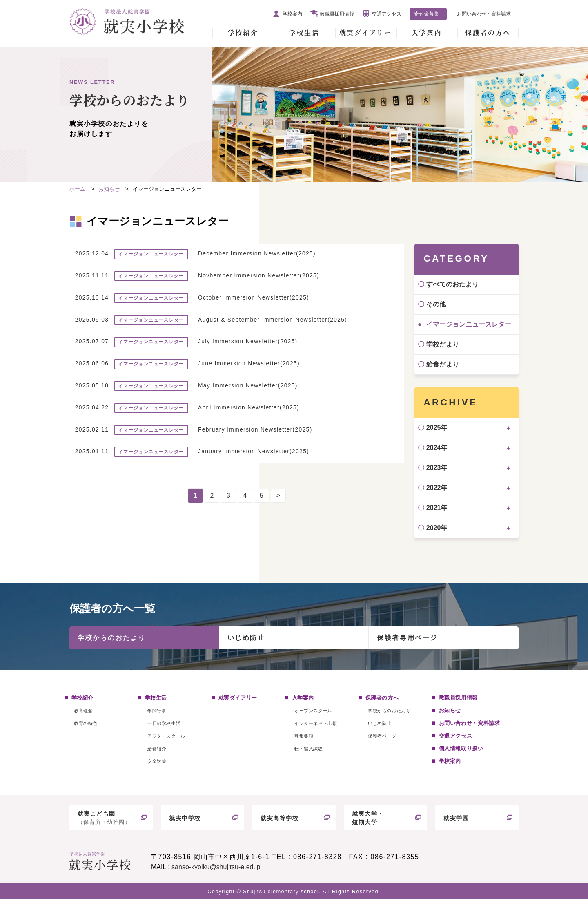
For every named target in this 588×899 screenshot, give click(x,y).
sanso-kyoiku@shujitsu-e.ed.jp (216, 867)
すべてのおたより (452, 284)
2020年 (437, 528)
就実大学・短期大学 (368, 818)
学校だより (443, 344)
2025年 (437, 428)
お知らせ (450, 710)
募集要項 (304, 736)
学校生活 (304, 32)
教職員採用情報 (337, 14)
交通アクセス (387, 14)
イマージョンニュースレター (469, 324)
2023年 (437, 468)
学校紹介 (243, 32)
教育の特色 (86, 723)
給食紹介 (157, 749)
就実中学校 (185, 818)
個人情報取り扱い (461, 748)
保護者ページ (382, 736)
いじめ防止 (246, 638)
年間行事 (157, 711)
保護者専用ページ (407, 638)
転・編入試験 (308, 749)
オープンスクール (313, 711)
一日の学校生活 (164, 723)
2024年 (437, 448)
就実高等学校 (280, 818)
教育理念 (83, 711)
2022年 (437, 488)
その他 (436, 304)
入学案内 (427, 32)
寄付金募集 (427, 14)
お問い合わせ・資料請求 (484, 14)
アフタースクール (166, 736)
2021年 (437, 508)
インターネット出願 (316, 723)
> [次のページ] (278, 495)
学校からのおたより (112, 638)
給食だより (443, 364)
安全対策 (157, 761)
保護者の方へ (488, 32)
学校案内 (292, 14)
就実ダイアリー (366, 32)
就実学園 (456, 818)
